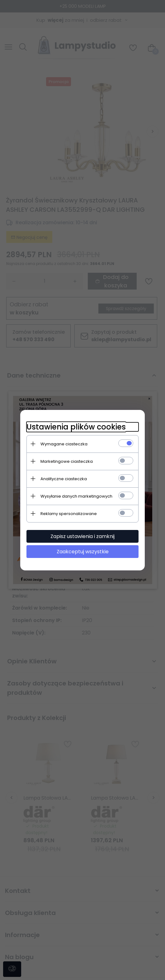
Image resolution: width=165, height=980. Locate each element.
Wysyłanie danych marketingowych (76, 496)
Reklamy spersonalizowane (69, 514)
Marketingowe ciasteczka (67, 461)
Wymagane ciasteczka (64, 444)
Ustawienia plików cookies (76, 427)
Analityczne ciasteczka (64, 479)
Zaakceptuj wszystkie (83, 552)
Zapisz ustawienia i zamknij (82, 536)
